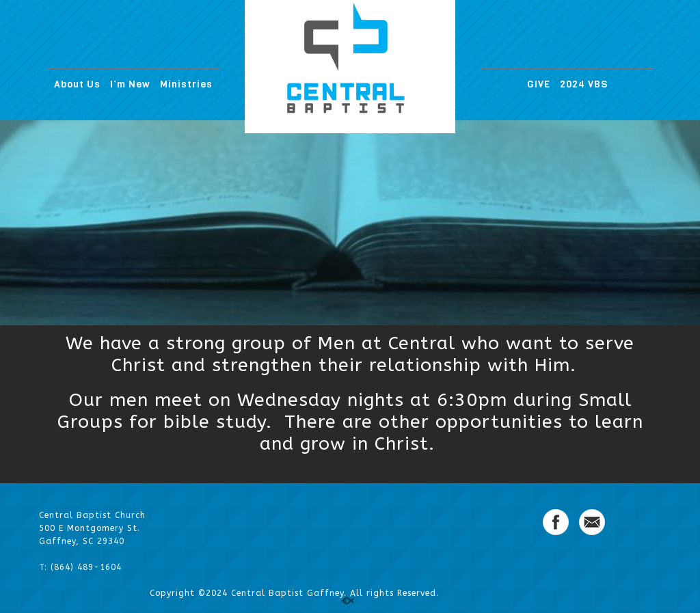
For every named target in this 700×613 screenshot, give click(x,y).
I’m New (130, 84)
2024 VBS (584, 84)
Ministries (186, 84)
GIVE (539, 84)
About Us (77, 84)
